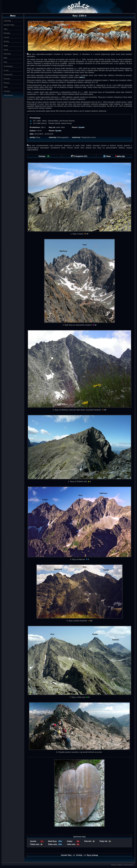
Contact (7, 91)
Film (5, 62)
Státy (6, 46)
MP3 (5, 58)
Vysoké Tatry (9, 25)
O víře (6, 70)
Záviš (6, 50)
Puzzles (7, 79)
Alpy (5, 29)
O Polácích (8, 66)
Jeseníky (7, 21)
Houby (6, 41)
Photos (7, 83)
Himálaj (7, 33)
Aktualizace (8, 95)
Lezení (6, 37)
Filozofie (7, 54)
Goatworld (8, 75)
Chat (6, 87)
